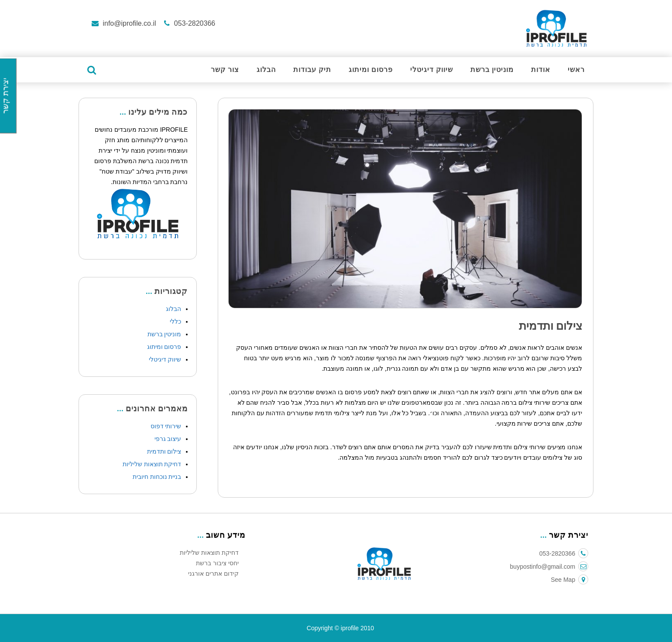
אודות (541, 70)
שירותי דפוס (166, 426)
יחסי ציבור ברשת (217, 563)
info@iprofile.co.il (129, 23)
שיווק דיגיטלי (432, 70)
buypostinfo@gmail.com (549, 567)
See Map (569, 580)
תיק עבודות (312, 70)
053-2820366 (194, 23)
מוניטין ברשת (492, 70)
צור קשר (225, 70)
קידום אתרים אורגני (213, 574)
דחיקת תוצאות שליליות (152, 464)
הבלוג (266, 70)
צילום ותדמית (164, 451)
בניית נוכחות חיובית (157, 477)
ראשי (576, 70)
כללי (175, 321)
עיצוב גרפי (168, 439)
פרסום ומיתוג (371, 70)
